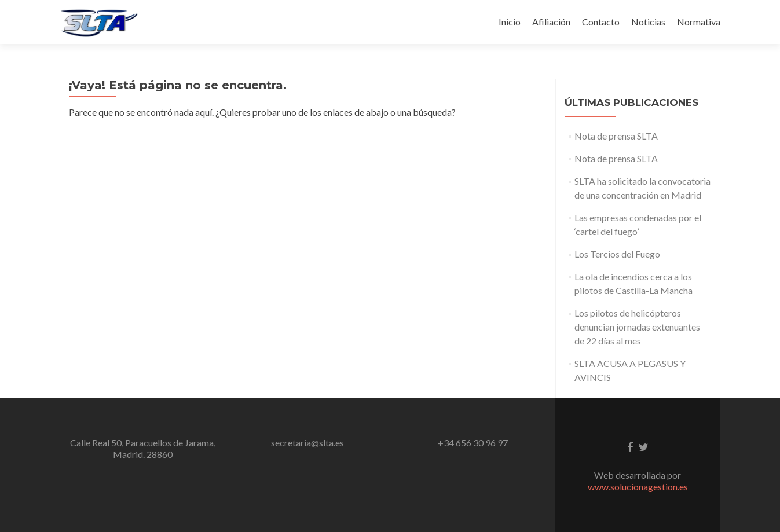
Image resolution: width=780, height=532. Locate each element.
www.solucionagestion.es (638, 487)
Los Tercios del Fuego (617, 254)
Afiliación (551, 22)
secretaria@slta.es (307, 443)
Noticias (648, 22)
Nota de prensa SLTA (616, 136)
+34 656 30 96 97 (473, 443)
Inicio (510, 22)
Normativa (699, 22)
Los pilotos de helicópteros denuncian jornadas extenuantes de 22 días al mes (637, 327)
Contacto (601, 22)
